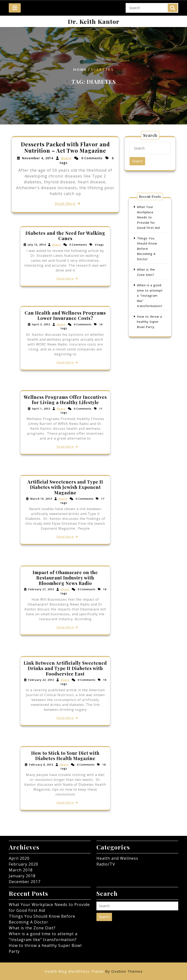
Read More (65, 203)
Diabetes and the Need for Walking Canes (65, 241)
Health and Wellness (117, 858)
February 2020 (23, 864)
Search (173, 6)
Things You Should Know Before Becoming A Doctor (148, 254)
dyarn (66, 159)
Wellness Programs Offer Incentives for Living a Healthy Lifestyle (65, 406)
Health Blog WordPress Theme (94, 971)
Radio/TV (106, 864)
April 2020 (19, 858)
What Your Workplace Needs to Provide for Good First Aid (149, 231)
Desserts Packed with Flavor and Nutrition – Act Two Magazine (65, 148)
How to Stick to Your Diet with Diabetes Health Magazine (65, 762)
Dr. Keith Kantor (94, 21)
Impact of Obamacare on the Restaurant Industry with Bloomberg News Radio (65, 584)
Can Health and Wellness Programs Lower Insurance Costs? (65, 322)
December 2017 (25, 882)
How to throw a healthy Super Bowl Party (150, 307)
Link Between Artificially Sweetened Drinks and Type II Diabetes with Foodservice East (65, 675)
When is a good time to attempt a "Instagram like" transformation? (150, 288)
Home (80, 70)
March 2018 (21, 870)
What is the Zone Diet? (32, 928)
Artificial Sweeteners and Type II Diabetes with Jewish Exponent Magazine (65, 493)
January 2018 (22, 876)
